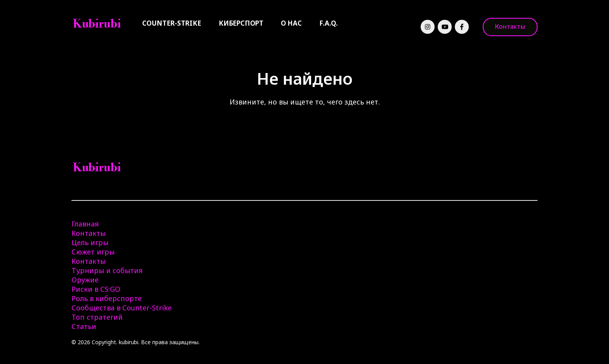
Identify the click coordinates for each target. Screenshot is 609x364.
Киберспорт (241, 23)
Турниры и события (107, 270)
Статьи (84, 326)
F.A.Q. (329, 23)
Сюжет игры (93, 252)
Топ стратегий (97, 317)
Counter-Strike (172, 23)
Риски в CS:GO (96, 289)
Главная (85, 224)
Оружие (85, 280)
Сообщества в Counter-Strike (122, 308)
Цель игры (90, 242)
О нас (291, 23)
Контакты (510, 26)
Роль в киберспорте (107, 298)
